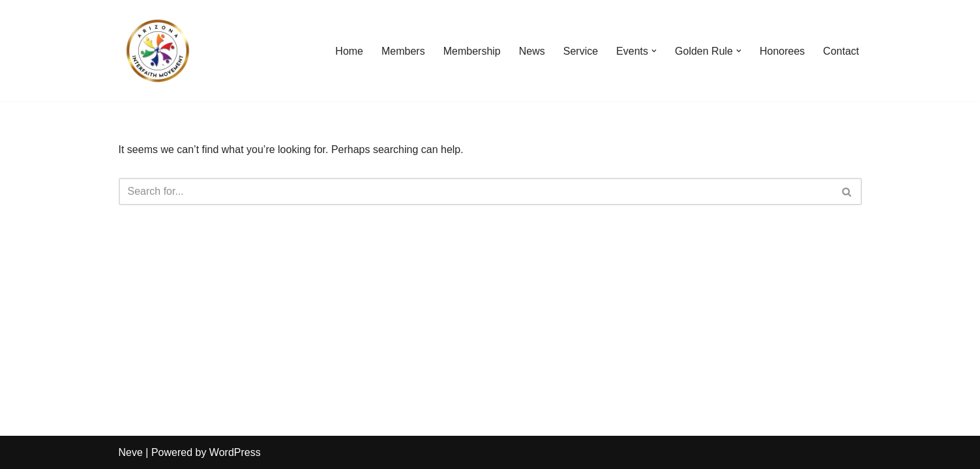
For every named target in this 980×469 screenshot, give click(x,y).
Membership (472, 51)
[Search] (476, 192)
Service (581, 51)
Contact (841, 51)
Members (403, 51)
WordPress (235, 452)
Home (349, 51)
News (532, 51)
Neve (131, 452)
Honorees (782, 51)
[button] (654, 51)
